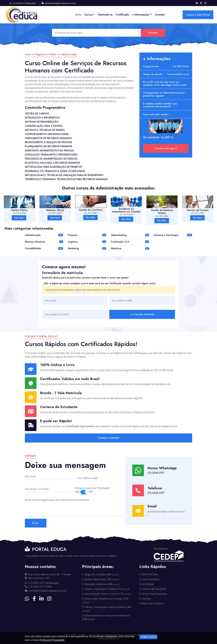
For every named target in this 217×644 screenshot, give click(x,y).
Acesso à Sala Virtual (198, 15)
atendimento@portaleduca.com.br (59, 3)
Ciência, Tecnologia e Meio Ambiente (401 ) (107, 609)
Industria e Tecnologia (166, 235)
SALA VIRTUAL (149, 574)
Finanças (72, 235)
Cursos (89, 15)
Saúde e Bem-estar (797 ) (101, 579)
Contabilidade (33, 248)
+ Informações (141, 15)
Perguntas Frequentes (153, 594)
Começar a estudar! (109, 438)
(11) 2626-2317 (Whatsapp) (42, 583)
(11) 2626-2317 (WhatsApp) (23, 3)
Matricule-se (105, 15)
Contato (160, 15)
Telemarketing (119, 235)
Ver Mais (19, 218)
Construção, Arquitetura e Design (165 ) (105, 600)
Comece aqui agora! (166, 148)
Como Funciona (149, 579)
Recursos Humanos (35, 242)
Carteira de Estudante (153, 589)
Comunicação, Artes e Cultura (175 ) (106, 594)
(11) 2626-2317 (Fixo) (38, 586)
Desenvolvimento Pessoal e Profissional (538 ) (106, 617)
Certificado (122, 15)
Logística (73, 242)
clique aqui (81, 290)
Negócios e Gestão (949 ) (100, 574)
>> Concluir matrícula (142, 314)
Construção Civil (120, 242)
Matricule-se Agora (151, 603)
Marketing (73, 248)
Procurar (153, 33)
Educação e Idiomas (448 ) (101, 584)
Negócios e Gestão (46, 54)
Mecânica (116, 248)
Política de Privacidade (52, 640)
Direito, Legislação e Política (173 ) (106, 589)
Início (78, 15)
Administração (69, 54)
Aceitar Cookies (148, 637)
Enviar (36, 523)
